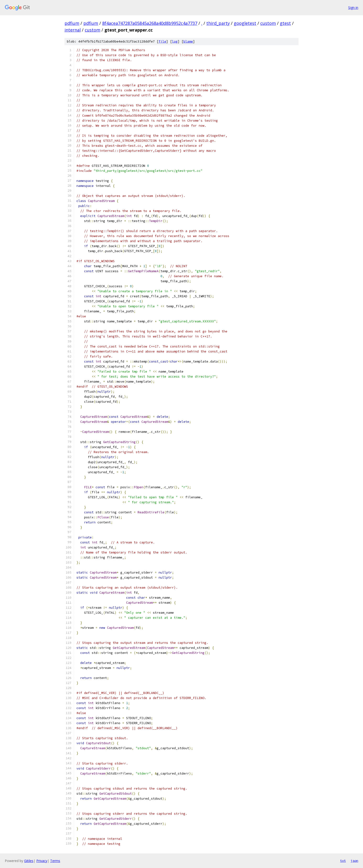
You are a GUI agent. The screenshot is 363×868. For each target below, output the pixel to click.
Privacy (42, 861)
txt (343, 861)
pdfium (72, 23)
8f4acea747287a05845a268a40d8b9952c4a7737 (150, 23)
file (162, 41)
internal (73, 30)
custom (268, 23)
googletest (245, 23)
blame (188, 41)
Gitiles (29, 861)
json (354, 861)
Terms (55, 861)
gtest (285, 23)
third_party (218, 23)
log (175, 41)
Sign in (353, 8)
